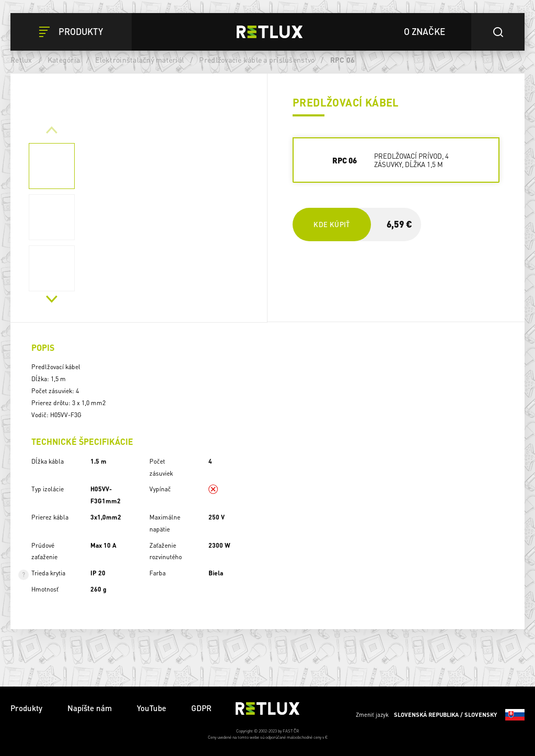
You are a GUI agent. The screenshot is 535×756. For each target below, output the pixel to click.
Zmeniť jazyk (440, 715)
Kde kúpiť (332, 224)
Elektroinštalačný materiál (139, 60)
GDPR (201, 708)
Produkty (26, 708)
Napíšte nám (90, 708)
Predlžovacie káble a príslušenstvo (257, 60)
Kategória (64, 60)
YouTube (152, 708)
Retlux (21, 60)
